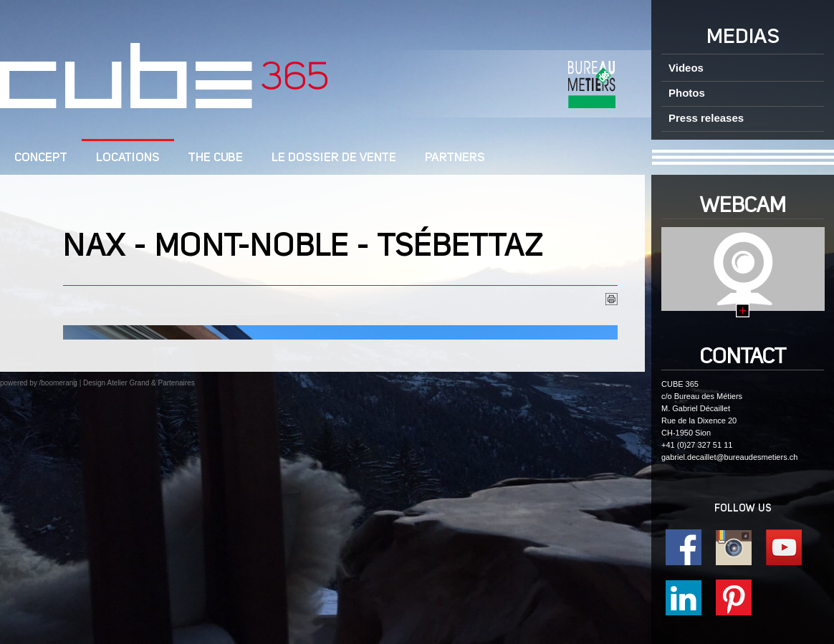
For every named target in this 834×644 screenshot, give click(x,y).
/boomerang (58, 383)
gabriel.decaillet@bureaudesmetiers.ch (729, 457)
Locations (128, 158)
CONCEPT (41, 158)
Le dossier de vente (334, 158)
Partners (455, 158)
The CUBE (216, 158)
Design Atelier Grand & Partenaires (139, 383)
